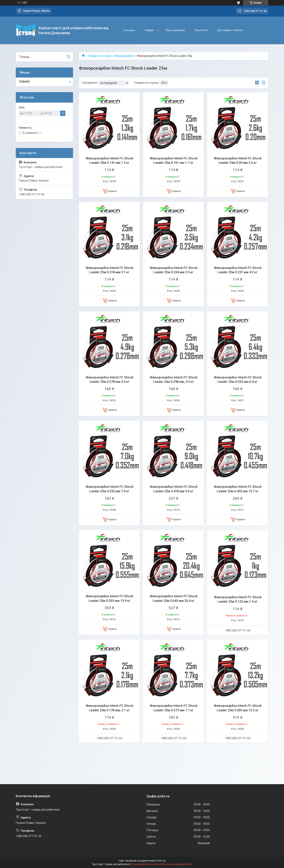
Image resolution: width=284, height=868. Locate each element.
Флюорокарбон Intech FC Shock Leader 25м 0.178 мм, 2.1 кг (109, 708)
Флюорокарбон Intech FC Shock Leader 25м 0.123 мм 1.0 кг (238, 599)
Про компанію (175, 30)
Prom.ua (161, 861)
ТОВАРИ (24, 82)
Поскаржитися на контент (146, 864)
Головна (129, 30)
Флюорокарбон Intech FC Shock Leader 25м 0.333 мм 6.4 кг (238, 380)
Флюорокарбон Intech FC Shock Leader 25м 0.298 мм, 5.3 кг (174, 380)
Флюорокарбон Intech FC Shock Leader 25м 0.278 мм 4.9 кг (109, 380)
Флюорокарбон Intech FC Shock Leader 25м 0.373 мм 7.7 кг (174, 708)
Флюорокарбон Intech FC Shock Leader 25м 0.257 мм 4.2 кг (238, 270)
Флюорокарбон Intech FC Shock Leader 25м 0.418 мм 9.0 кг (174, 489)
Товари (149, 30)
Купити (112, 191)
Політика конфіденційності (177, 864)
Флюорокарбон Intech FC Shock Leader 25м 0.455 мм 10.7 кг (238, 489)
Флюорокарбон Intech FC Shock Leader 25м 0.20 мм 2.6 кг (238, 161)
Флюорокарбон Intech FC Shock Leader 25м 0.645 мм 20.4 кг (174, 598)
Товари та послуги (99, 56)
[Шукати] (68, 57)
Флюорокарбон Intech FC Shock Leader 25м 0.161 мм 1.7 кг (174, 161)
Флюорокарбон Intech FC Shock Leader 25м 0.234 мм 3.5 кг (174, 270)
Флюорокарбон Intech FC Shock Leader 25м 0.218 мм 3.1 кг (109, 270)
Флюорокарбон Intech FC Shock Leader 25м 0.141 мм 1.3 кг (109, 161)
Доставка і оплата (230, 30)
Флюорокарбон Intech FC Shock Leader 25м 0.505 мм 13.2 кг (238, 708)
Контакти (201, 30)
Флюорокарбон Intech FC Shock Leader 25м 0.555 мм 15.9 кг (109, 598)
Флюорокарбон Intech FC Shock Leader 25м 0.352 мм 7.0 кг (109, 489)
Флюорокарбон (124, 56)
